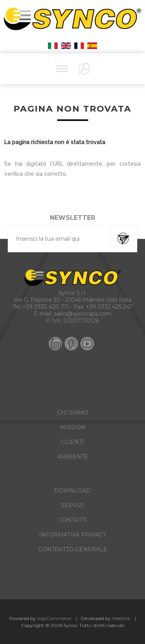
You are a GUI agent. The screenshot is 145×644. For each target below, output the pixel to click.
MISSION (73, 427)
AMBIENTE (73, 457)
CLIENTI (72, 442)
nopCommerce (54, 618)
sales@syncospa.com (83, 314)
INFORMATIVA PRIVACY (73, 535)
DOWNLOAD (72, 491)
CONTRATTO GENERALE (73, 549)
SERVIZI (73, 505)
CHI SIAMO (72, 413)
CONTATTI (72, 520)
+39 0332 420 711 (46, 307)
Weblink (121, 618)
